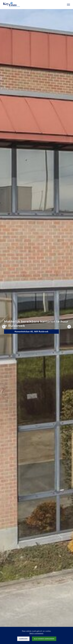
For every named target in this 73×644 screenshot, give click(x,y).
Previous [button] (4, 327)
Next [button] (69, 327)
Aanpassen (23, 639)
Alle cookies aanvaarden (44, 639)
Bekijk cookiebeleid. (37, 633)
